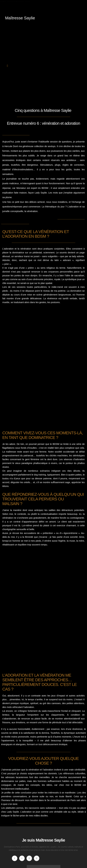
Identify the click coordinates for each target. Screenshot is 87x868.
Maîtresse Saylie (20, 18)
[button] (7, 66)
